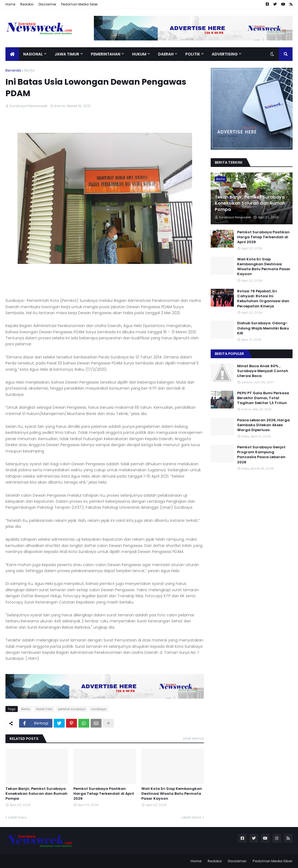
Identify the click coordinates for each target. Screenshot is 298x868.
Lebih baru (17, 817)
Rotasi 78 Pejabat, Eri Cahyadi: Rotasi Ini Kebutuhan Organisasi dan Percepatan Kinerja (263, 299)
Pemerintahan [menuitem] (106, 54)
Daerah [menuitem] (166, 54)
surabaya (99, 709)
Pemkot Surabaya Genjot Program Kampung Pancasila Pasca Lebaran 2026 (261, 455)
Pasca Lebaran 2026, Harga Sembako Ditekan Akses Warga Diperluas (263, 425)
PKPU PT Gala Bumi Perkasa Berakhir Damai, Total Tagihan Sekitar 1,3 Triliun (263, 398)
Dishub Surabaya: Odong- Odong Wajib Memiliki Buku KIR (263, 328)
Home (10, 4)
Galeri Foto (44, 709)
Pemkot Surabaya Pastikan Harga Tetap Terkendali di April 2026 (104, 794)
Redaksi (27, 4)
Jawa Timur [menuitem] (67, 54)
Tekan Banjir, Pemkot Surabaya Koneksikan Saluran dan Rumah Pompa (36, 794)
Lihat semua (193, 738)
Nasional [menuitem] (33, 54)
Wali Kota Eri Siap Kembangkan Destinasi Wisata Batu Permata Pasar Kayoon (172, 794)
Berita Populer (229, 354)
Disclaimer (47, 4)
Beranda (13, 70)
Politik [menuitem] (193, 54)
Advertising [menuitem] (225, 54)
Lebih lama (191, 817)
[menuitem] (12, 54)
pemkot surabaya (72, 709)
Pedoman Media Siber (79, 4)
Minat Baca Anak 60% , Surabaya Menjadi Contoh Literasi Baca (263, 371)
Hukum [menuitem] (139, 54)
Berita (29, 70)
